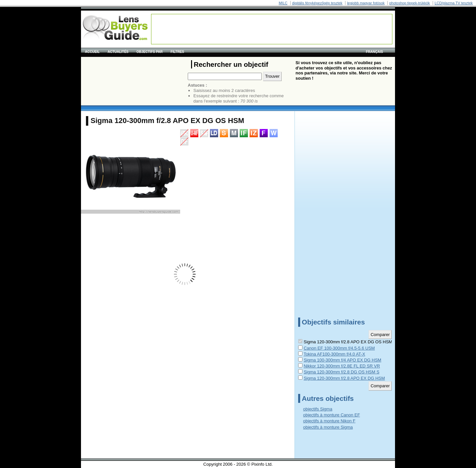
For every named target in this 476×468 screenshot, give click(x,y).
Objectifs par (150, 52)
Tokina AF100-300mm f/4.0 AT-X (334, 354)
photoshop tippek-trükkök (410, 3)
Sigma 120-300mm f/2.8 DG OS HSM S (342, 372)
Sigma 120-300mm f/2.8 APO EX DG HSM (344, 378)
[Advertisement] (272, 29)
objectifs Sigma (318, 409)
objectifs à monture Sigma (328, 427)
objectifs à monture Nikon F (329, 421)
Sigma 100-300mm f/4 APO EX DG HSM (343, 360)
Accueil (92, 52)
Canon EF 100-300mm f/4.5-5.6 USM (339, 348)
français (375, 52)
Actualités (118, 52)
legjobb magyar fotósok (366, 3)
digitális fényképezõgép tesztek (317, 3)
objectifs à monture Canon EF (332, 415)
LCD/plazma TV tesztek (454, 3)
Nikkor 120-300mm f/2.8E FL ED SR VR (342, 366)
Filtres (177, 52)
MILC (283, 3)
